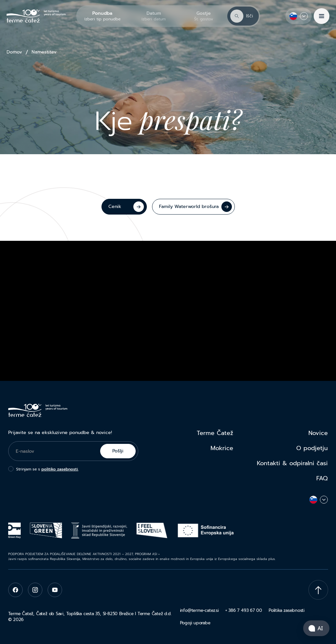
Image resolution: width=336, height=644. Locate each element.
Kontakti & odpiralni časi (292, 463)
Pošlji (118, 451)
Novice (318, 433)
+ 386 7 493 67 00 (244, 610)
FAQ (322, 478)
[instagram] (35, 590)
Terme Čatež (215, 433)
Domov (14, 52)
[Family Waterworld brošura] (193, 207)
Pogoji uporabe (195, 623)
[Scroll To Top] (318, 590)
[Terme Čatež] (36, 16)
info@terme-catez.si (199, 610)
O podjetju (312, 448)
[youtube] (55, 590)
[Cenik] (124, 207)
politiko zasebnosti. (60, 469)
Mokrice (222, 448)
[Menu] (322, 16)
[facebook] (15, 590)
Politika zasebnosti (287, 610)
